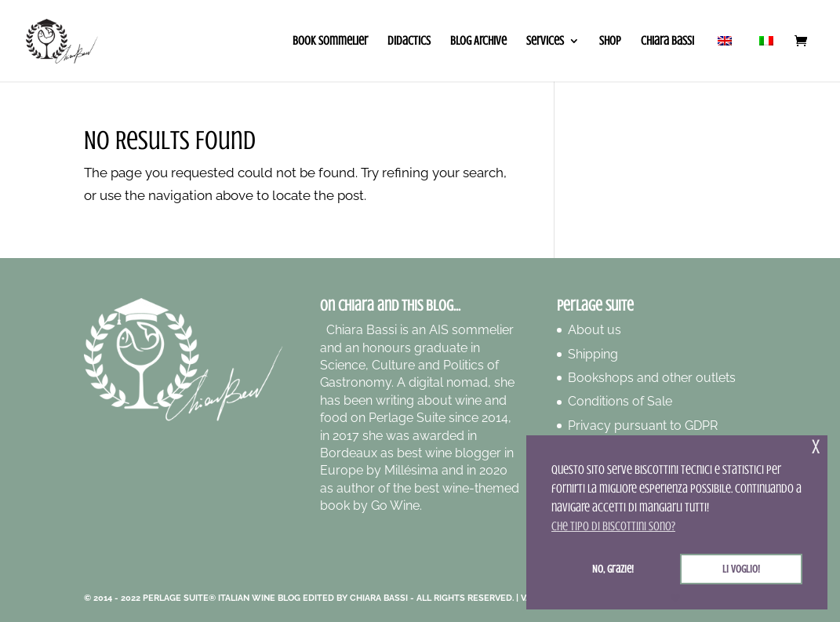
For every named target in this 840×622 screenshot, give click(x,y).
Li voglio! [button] (741, 569)
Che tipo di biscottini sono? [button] (613, 526)
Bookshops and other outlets (652, 378)
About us (595, 330)
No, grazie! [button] (613, 569)
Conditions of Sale (620, 401)
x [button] (816, 447)
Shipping (593, 354)
